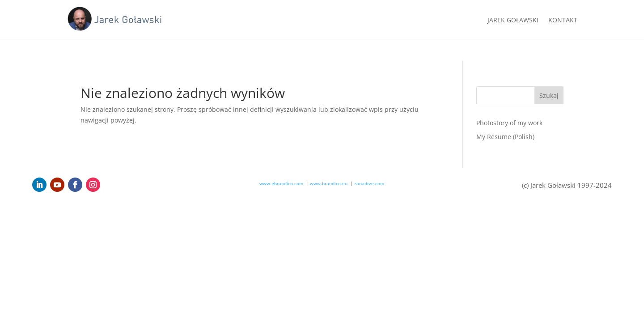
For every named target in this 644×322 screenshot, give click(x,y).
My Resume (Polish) (505, 137)
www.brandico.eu (329, 183)
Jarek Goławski (513, 21)
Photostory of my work (509, 123)
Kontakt (563, 21)
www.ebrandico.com (281, 183)
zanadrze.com (369, 183)
